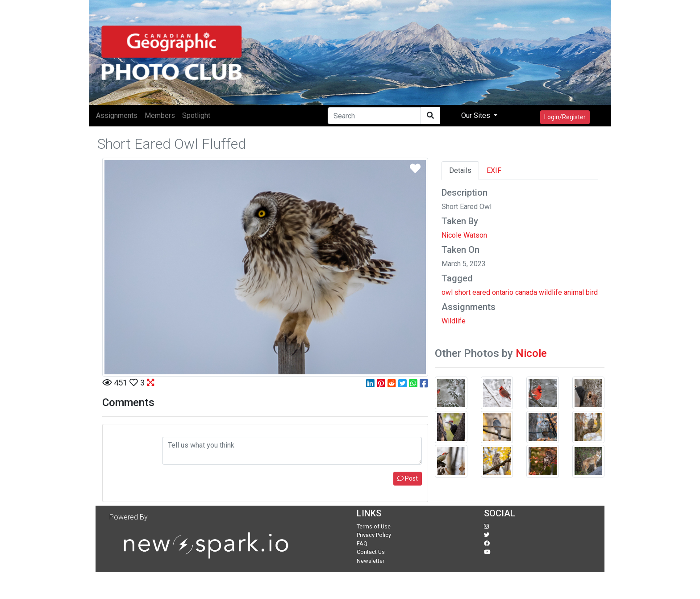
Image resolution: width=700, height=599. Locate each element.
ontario (503, 292)
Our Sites (477, 115)
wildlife (550, 292)
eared (481, 292)
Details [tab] (460, 170)
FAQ (362, 543)
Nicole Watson (464, 235)
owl (447, 292)
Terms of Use (374, 526)
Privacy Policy (374, 535)
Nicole (531, 353)
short (462, 292)
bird (592, 292)
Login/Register (565, 117)
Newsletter (371, 561)
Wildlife (454, 321)
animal (574, 292)
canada (526, 292)
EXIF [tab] (494, 170)
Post (408, 478)
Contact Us (371, 552)
